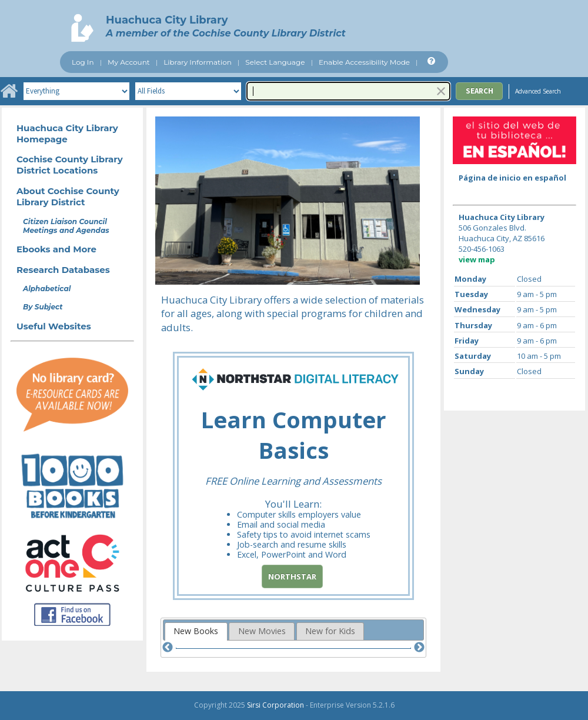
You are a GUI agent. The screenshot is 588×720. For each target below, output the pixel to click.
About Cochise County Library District (68, 196)
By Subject (43, 307)
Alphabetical (47, 289)
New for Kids (330, 631)
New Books (196, 631)
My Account (129, 62)
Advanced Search (538, 91)
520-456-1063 (482, 249)
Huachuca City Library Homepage (67, 134)
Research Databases (63, 270)
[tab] (196, 631)
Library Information (198, 62)
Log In (83, 62)
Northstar (292, 576)
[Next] (419, 648)
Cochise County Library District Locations (70, 165)
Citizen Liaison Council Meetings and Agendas (66, 226)
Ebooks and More (56, 249)
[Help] (430, 61)
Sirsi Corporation (275, 705)
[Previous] (168, 648)
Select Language (275, 62)
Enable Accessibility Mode (364, 62)
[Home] (9, 91)
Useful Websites (54, 326)
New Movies (262, 631)
